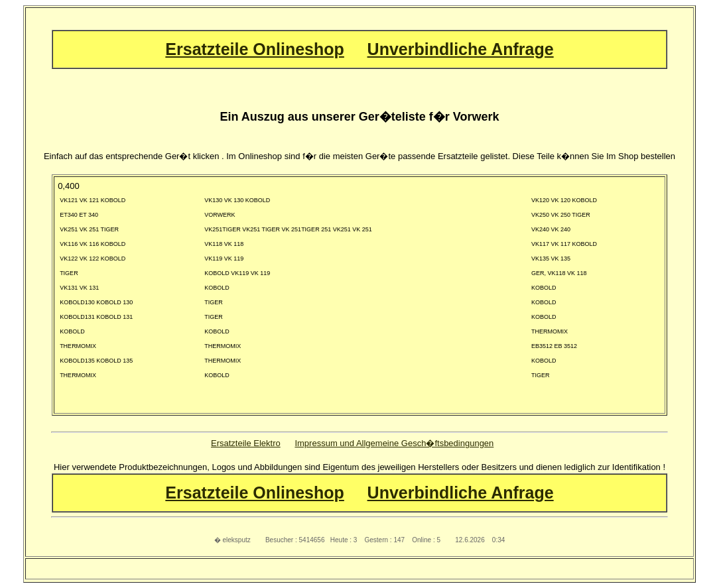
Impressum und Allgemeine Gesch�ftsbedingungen (394, 443)
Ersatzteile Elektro (246, 443)
